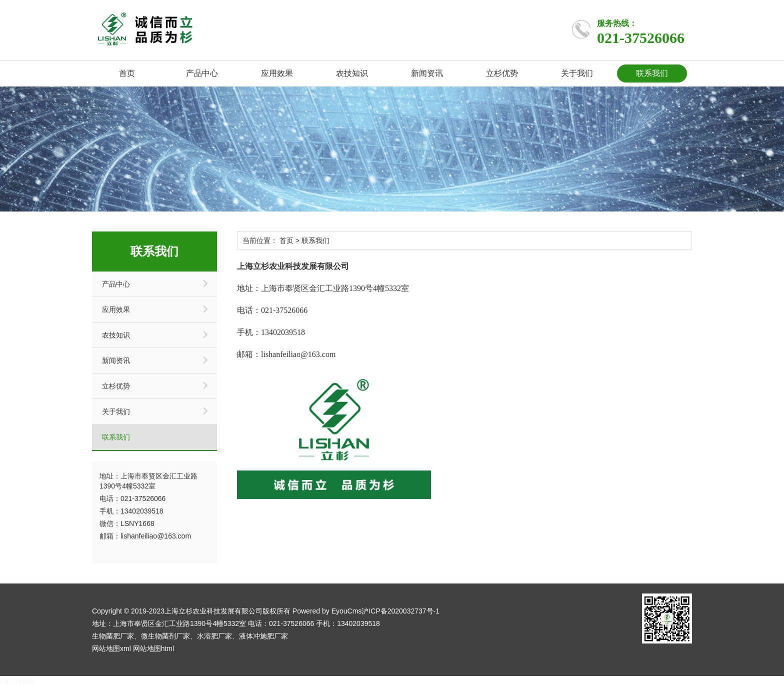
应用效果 (277, 73)
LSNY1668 (17, 681)
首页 (127, 73)
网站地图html (153, 648)
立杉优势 (502, 73)
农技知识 (352, 73)
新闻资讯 (427, 73)
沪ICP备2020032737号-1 (400, 611)
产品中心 (202, 73)
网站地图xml (111, 648)
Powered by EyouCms (326, 611)
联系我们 (652, 73)
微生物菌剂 (158, 636)
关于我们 (577, 73)
